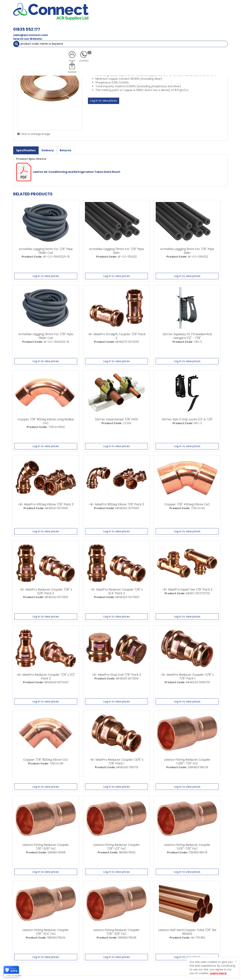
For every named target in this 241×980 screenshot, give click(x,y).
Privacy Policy (128, 933)
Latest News (87, 927)
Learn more (218, 973)
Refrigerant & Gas (95, 26)
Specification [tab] (26, 149)
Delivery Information (132, 927)
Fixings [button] (143, 26)
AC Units (195, 26)
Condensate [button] (122, 26)
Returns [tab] (65, 149)
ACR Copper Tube (55, 34)
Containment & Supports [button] (60, 26)
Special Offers (215, 26)
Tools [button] (179, 26)
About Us (85, 920)
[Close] (236, 961)
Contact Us (87, 940)
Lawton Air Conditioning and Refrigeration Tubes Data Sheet (68, 170)
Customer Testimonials (95, 933)
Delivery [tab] (48, 149)
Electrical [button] (161, 26)
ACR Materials (30, 34)
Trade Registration (131, 920)
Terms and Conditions (134, 940)
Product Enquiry (90, 946)
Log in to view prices (104, 99)
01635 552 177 (80, 9)
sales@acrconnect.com (83, 15)
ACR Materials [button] (26, 26)
